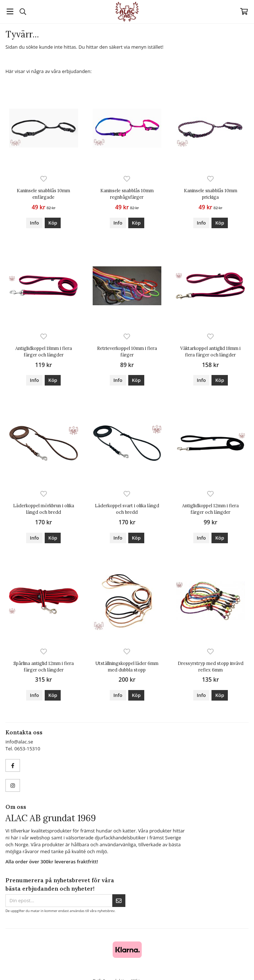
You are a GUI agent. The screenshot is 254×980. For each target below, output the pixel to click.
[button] (53, 223)
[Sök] (23, 12)
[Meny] (10, 11)
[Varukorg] (244, 11)
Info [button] (34, 223)
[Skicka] (119, 901)
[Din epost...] (59, 901)
